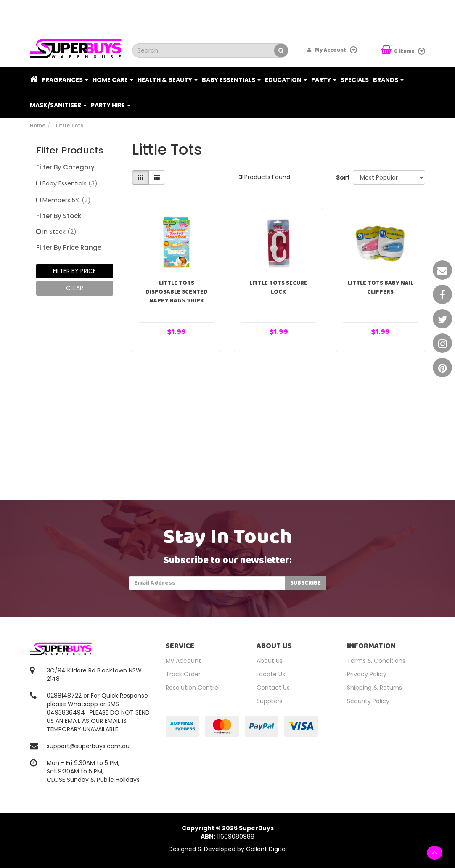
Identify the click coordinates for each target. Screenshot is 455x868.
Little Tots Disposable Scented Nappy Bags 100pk (177, 292)
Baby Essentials (231, 80)
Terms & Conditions (376, 661)
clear (75, 288)
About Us (270, 661)
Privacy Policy (367, 674)
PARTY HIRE (111, 105)
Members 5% (67, 200)
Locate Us (271, 674)
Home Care (113, 80)
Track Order (183, 674)
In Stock (60, 232)
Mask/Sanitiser (58, 105)
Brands (388, 80)
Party (324, 80)
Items (398, 51)
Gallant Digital (266, 849)
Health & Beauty (168, 80)
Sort (341, 177)
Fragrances (65, 80)
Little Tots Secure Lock (278, 287)
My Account (183, 661)
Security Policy (368, 701)
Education (286, 80)
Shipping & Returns (374, 688)
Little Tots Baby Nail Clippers (381, 287)
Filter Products (70, 151)
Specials (355, 80)
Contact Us (273, 688)
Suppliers (270, 701)
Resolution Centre (192, 688)
